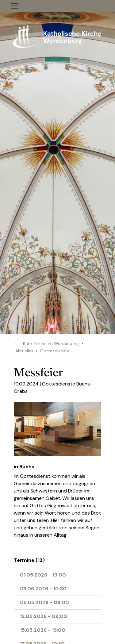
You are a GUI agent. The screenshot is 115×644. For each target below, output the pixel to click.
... (19, 343)
